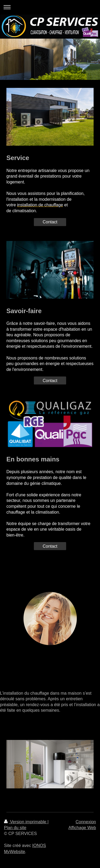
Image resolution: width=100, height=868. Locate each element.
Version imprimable (26, 822)
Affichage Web (82, 828)
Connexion (86, 822)
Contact (50, 222)
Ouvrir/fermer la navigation (50, 7)
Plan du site (15, 828)
